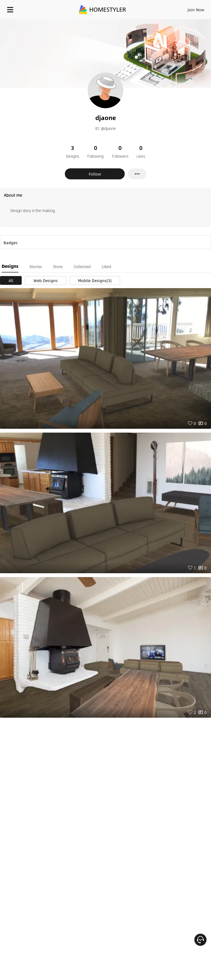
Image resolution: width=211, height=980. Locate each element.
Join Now (196, 10)
